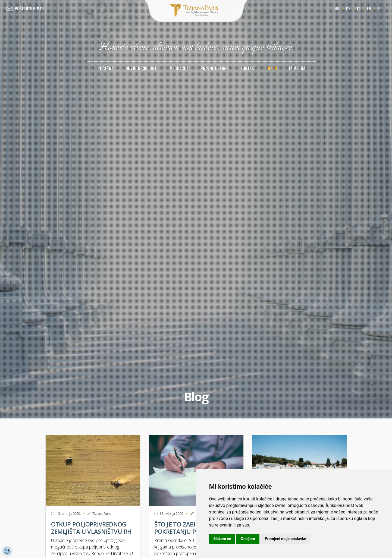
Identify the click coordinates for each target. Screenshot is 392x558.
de (348, 8)
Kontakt (248, 68)
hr (337, 8)
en (369, 8)
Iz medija (297, 68)
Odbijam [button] (248, 539)
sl (379, 8)
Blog (272, 68)
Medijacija (179, 68)
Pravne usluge (214, 68)
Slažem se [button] (222, 539)
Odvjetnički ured (142, 68)
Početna (106, 68)
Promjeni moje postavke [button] (286, 539)
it (359, 8)
